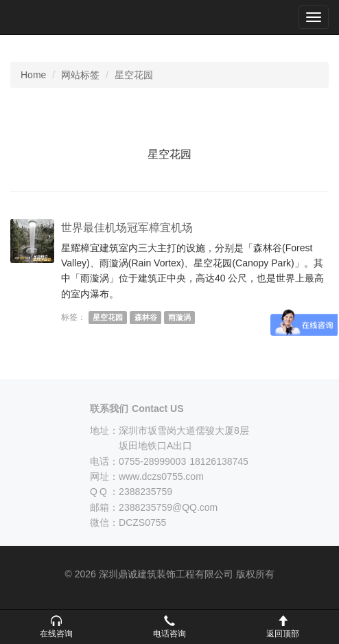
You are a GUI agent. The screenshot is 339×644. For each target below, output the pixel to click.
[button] (57, 627)
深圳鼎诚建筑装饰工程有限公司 (56, 17)
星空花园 (108, 317)
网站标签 (80, 75)
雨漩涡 (179, 317)
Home (33, 75)
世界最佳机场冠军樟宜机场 (127, 228)
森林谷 (146, 317)
